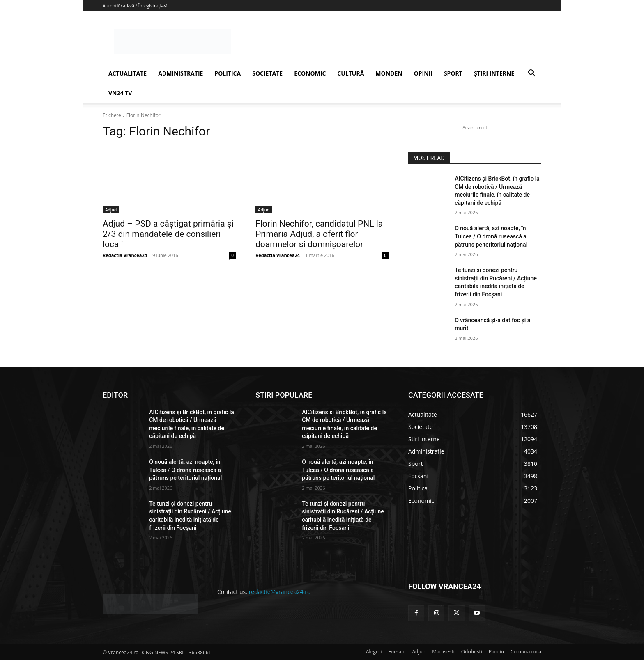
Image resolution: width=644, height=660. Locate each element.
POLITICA (228, 73)
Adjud (111, 210)
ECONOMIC (310, 73)
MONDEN (389, 73)
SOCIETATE (267, 73)
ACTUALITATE (128, 73)
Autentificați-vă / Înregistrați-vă (135, 6)
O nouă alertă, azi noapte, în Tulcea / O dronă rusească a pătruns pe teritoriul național (491, 236)
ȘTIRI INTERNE (494, 73)
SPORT (453, 73)
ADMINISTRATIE (181, 73)
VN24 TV (120, 93)
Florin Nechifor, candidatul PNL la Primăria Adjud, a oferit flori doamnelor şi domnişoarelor (319, 234)
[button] (531, 74)
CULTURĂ (351, 73)
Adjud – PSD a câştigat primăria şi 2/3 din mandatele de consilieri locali (168, 234)
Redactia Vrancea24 (125, 255)
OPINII (423, 73)
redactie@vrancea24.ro (280, 592)
